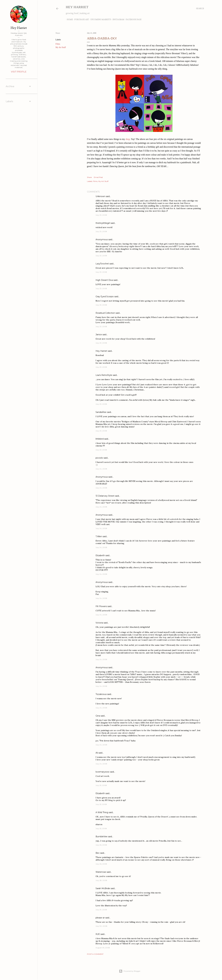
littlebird (100, 439)
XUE (98, 934)
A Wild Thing (102, 812)
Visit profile (19, 72)
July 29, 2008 (101, 910)
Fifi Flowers (101, 606)
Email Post (98, 177)
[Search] (200, 9)
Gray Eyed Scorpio (105, 297)
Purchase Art (81, 19)
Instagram (117, 19)
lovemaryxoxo (102, 772)
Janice (99, 335)
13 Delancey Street (105, 496)
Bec (98, 853)
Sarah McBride (103, 888)
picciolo (99, 458)
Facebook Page (133, 19)
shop (128, 139)
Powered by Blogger (130, 971)
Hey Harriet (77, 7)
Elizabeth (100, 555)
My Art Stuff (61, 47)
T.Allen (99, 536)
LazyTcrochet (102, 264)
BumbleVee (101, 837)
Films (58, 44)
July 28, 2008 (101, 880)
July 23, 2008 (101, 215)
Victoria (99, 623)
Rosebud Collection (105, 313)
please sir (100, 918)
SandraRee (101, 412)
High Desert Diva (104, 280)
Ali (97, 753)
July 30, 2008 (101, 926)
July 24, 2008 (101, 469)
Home (69, 19)
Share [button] (58, 33)
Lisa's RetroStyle (104, 375)
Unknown (100, 196)
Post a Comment (95, 954)
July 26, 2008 (101, 845)
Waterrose (101, 872)
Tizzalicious (101, 694)
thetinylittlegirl (103, 223)
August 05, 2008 (103, 948)
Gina (98, 716)
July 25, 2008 (101, 785)
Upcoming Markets (100, 19)
